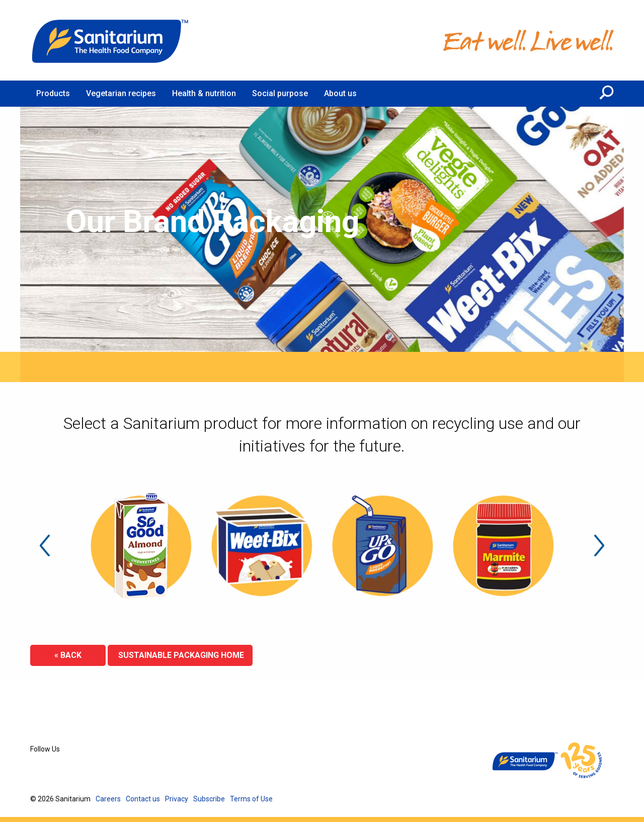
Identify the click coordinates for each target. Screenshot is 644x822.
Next (599, 546)
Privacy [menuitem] (177, 799)
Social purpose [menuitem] (280, 93)
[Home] (111, 40)
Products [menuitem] (53, 93)
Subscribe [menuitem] (209, 799)
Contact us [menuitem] (143, 799)
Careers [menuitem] (108, 799)
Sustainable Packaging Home (180, 655)
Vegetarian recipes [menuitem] (121, 93)
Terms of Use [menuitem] (251, 799)
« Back (68, 655)
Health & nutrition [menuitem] (204, 93)
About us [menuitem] (340, 93)
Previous (45, 546)
